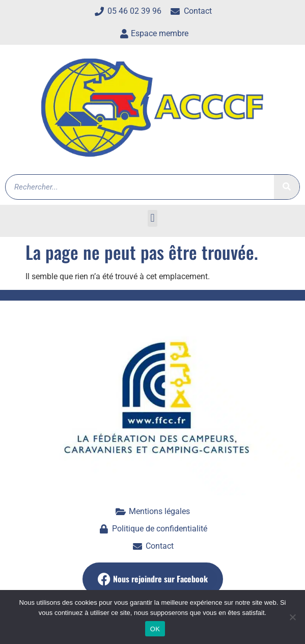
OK (155, 629)
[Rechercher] (287, 187)
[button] (152, 218)
